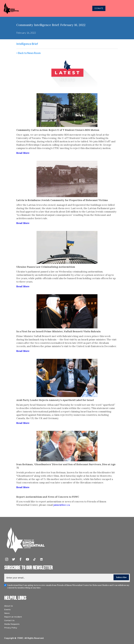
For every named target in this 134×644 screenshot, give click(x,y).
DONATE (99, 8)
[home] (37, 8)
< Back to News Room (28, 53)
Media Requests (12, 624)
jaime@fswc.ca (62, 505)
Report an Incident (13, 617)
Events (7, 609)
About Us (9, 606)
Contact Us (9, 620)
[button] (129, 8)
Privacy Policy (11, 628)
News (7, 613)
